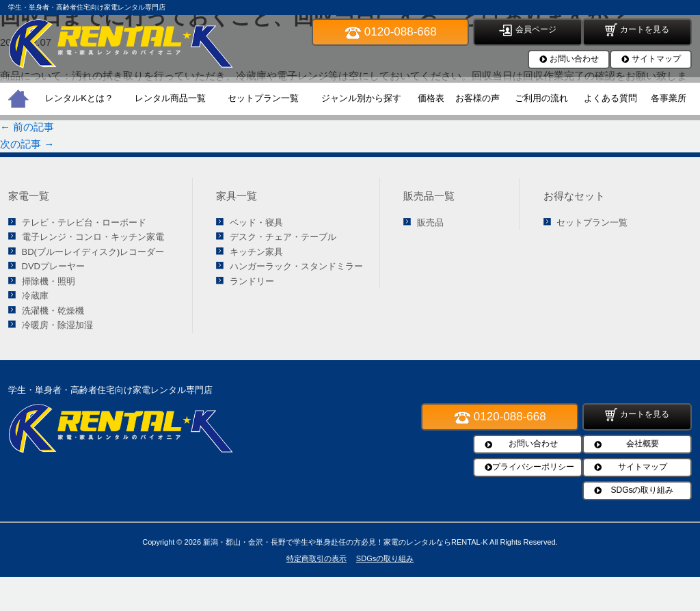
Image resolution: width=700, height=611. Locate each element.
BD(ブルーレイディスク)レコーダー (93, 252)
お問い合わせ (574, 59)
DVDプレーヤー (53, 266)
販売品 (430, 222)
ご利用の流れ (541, 98)
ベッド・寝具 (256, 222)
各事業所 (669, 98)
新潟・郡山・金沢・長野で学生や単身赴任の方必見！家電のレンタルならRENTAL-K (346, 542)
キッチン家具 (256, 252)
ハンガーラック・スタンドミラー (296, 266)
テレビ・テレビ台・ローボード (84, 222)
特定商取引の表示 (317, 558)
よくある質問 (610, 98)
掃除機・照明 (49, 281)
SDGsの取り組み (642, 490)
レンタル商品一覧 (170, 98)
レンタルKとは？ (79, 98)
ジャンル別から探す (361, 98)
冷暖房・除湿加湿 (57, 325)
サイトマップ (656, 59)
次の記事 (27, 144)
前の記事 (27, 127)
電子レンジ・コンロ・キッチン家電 (93, 237)
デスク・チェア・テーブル (283, 237)
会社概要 (643, 444)
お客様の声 (477, 98)
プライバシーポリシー (533, 467)
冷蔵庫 (35, 296)
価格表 (431, 98)
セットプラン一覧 (263, 98)
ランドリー (252, 281)
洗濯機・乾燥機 (53, 311)
